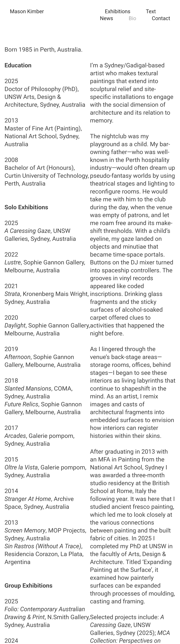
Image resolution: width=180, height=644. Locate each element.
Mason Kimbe (26, 11)
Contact (161, 18)
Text (151, 11)
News (106, 18)
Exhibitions (118, 11)
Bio (132, 18)
